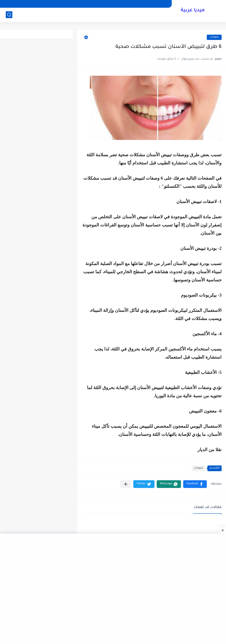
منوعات (214, 37)
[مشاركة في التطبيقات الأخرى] (126, 484)
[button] (195, 484)
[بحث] (9, 15)
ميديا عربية (193, 11)
